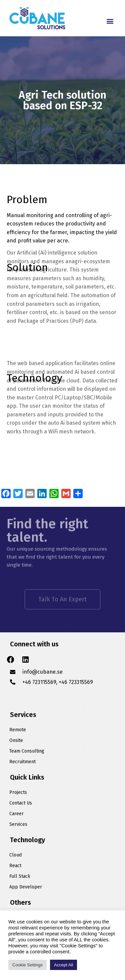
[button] (110, 21)
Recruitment (22, 762)
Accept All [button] (63, 965)
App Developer (26, 887)
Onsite (16, 740)
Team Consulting (27, 751)
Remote (18, 730)
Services (18, 824)
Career (16, 814)
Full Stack (20, 876)
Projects (18, 792)
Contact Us (21, 803)
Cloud (15, 855)
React (15, 866)
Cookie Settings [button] (27, 965)
